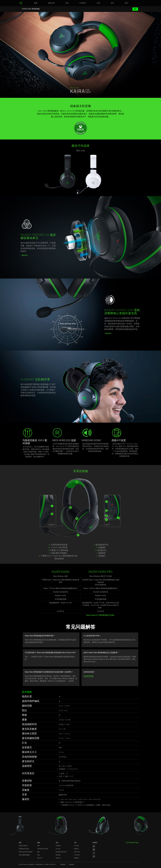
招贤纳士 (76, 849)
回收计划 (58, 858)
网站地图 (63, 864)
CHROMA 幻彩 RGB (43, 849)
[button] (140, 3)
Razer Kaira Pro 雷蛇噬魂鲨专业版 (101, 615)
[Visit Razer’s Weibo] (94, 846)
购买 (135, 9)
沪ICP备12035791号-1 (50, 864)
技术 (39, 846)
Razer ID (58, 849)
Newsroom (77, 852)
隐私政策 (72, 864)
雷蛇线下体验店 (23, 846)
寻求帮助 (58, 846)
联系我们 (76, 858)
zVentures (77, 855)
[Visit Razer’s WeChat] (94, 850)
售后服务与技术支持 (61, 852)
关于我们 (76, 846)
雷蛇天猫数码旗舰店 (24, 855)
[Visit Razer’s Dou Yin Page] (94, 853)
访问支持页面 (89, 676)
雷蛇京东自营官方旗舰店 (26, 852)
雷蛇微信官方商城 (24, 849)
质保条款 (58, 855)
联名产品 (40, 858)
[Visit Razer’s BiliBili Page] (94, 856)
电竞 (39, 855)
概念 (39, 852)
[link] (21, 3)
